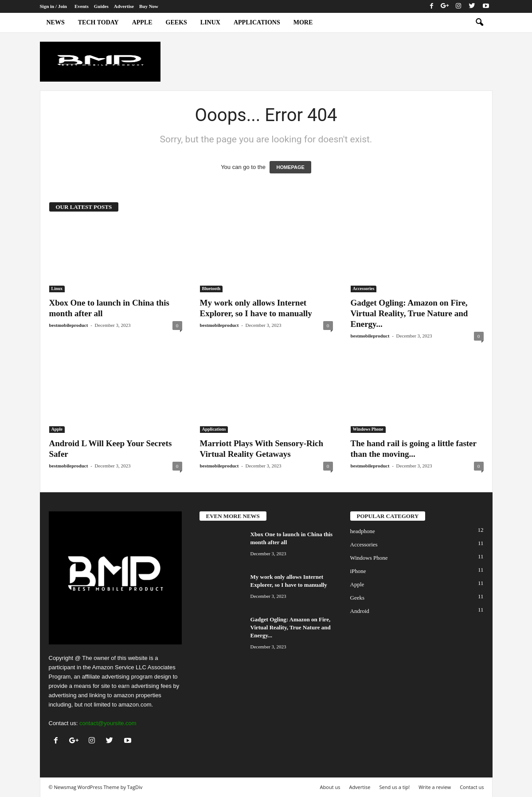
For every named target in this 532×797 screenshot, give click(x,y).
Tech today (98, 22)
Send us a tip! (394, 787)
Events (82, 6)
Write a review (435, 787)
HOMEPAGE (290, 167)
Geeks (176, 22)
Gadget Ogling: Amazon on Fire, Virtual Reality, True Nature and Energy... (409, 313)
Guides (101, 6)
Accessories (364, 289)
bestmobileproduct (69, 325)
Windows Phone (368, 429)
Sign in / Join (53, 6)
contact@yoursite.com (108, 723)
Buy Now (149, 6)
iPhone (358, 571)
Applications (257, 22)
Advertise (124, 6)
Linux (210, 22)
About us (330, 787)
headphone (363, 531)
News (56, 22)
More (303, 22)
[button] (479, 23)
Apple (142, 22)
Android (360, 611)
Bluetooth (211, 289)
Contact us (472, 787)
